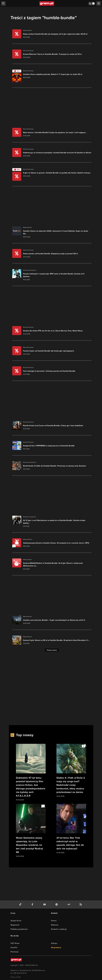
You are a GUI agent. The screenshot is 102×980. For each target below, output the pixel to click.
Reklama (55, 925)
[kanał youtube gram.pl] (45, 904)
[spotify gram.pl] (57, 904)
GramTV (14, 947)
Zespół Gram (16, 921)
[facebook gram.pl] (33, 904)
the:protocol (56, 947)
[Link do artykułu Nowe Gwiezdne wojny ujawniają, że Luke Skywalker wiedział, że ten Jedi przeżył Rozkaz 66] (31, 831)
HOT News (15, 943)
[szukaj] (3, 3)
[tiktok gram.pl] (21, 904)
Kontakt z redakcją (59, 929)
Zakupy (54, 943)
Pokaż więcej (52, 650)
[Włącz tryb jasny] (92, 4)
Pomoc (54, 921)
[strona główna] (47, 3)
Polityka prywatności (19, 929)
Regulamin (15, 925)
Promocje (15, 952)
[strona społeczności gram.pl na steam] (69, 904)
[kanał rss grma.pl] (81, 904)
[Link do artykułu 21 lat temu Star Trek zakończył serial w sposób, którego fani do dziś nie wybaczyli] (71, 829)
